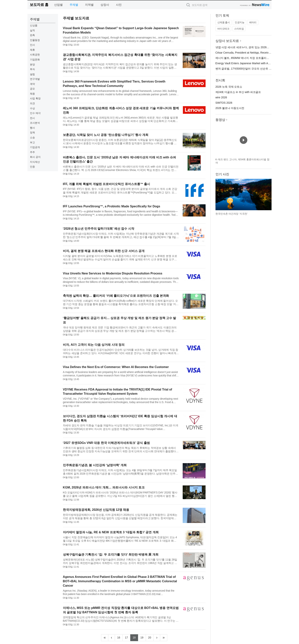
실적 (32, 30)
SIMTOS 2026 (224, 103)
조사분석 (35, 123)
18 (135, 637)
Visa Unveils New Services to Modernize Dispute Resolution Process (113, 273)
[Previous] (112, 638)
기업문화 (35, 60)
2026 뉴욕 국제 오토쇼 (229, 87)
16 (120, 637)
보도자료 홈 (39, 5)
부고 (32, 142)
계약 (32, 84)
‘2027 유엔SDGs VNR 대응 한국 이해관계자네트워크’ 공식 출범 (106, 443)
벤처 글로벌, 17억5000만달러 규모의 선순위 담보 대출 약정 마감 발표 (257, 69)
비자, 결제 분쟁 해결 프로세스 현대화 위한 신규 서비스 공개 (104, 251)
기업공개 (35, 147)
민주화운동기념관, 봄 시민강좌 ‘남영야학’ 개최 (95, 465)
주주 (32, 152)
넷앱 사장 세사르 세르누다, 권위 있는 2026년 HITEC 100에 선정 (254, 47)
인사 (32, 45)
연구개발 (35, 79)
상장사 (105, 5)
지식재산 (35, 162)
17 (128, 637)
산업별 (58, 5)
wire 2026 (221, 97)
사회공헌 (35, 55)
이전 (219, 195)
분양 (32, 65)
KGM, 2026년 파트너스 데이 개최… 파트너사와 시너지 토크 (104, 487)
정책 (32, 133)
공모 (32, 89)
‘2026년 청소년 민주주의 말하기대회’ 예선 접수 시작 (99, 229)
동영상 (220, 120)
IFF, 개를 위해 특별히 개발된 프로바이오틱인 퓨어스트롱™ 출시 (107, 184)
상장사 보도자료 (227, 41)
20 (151, 637)
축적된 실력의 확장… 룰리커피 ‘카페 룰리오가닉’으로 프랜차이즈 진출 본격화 (116, 296)
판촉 (32, 35)
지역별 (89, 5)
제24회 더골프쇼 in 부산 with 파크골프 (238, 92)
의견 (32, 103)
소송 (32, 138)
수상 (32, 108)
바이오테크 (223, 29)
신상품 (34, 25)
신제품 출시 (224, 22)
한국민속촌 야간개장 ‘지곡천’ (232, 214)
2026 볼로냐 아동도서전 (230, 108)
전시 (32, 118)
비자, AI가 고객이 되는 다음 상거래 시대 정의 (94, 345)
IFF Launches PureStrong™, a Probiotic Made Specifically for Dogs (112, 206)
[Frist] (105, 638)
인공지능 (240, 22)
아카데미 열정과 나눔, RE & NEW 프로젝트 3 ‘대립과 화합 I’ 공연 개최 (111, 532)
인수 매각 (35, 113)
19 (143, 637)
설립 (32, 74)
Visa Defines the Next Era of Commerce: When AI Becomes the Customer (116, 367)
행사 (32, 128)
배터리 (253, 22)
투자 (32, 69)
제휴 (32, 50)
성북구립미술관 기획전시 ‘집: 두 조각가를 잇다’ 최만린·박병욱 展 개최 (111, 555)
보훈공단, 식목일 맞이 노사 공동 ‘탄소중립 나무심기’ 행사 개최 (106, 135)
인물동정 (35, 40)
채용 (32, 94)
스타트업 (239, 29)
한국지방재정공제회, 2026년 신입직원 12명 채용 (96, 510)
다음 (268, 195)
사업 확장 (35, 98)
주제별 (74, 5)
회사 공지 (35, 157)
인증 (32, 167)
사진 (119, 5)
